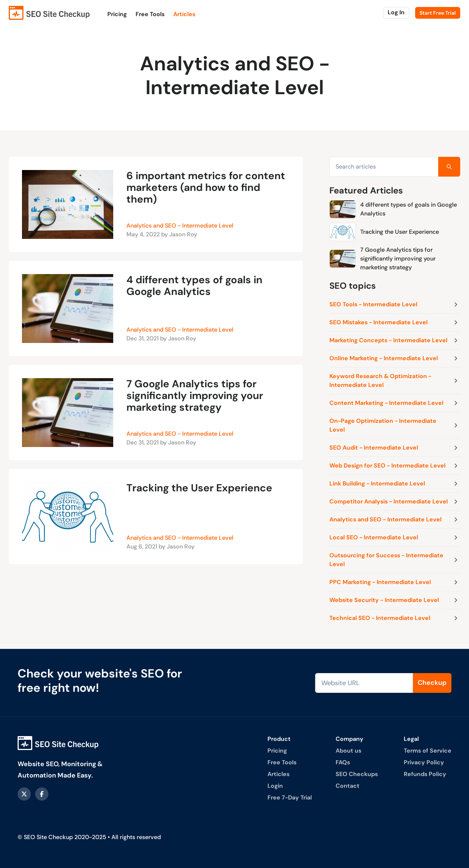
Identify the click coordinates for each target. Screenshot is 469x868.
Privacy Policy (424, 762)
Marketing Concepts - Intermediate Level (395, 340)
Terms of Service (428, 751)
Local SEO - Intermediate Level (395, 538)
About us (348, 751)
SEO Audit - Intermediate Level (395, 448)
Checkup (432, 683)
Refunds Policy (425, 774)
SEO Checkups (357, 774)
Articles (184, 14)
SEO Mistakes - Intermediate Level (395, 322)
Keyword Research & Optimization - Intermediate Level (395, 381)
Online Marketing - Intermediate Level (395, 358)
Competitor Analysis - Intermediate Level (395, 502)
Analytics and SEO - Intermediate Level (180, 226)
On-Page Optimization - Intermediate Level (395, 425)
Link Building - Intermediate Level (395, 484)
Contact (348, 786)
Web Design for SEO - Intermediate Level (395, 466)
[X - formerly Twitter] (24, 794)
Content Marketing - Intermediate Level (395, 403)
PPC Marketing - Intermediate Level (395, 582)
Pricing (117, 14)
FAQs (343, 762)
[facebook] (42, 794)
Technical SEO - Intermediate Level (395, 618)
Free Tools (150, 14)
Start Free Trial (438, 13)
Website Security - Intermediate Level (395, 600)
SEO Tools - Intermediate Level (395, 304)
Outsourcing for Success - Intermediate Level (395, 560)
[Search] (449, 167)
